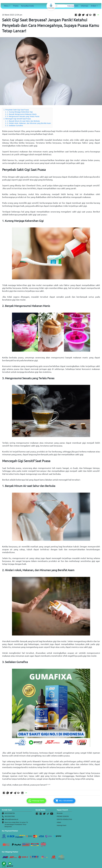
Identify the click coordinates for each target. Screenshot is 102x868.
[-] (37, 814)
